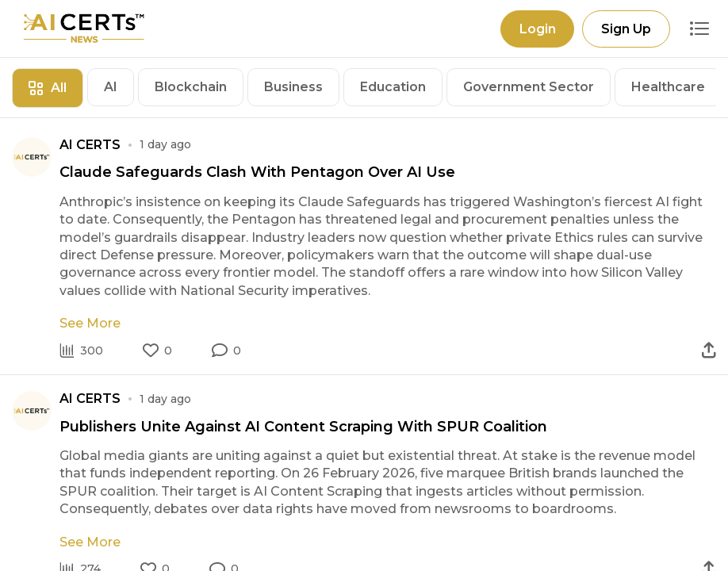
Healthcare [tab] (668, 87)
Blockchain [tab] (191, 87)
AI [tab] (111, 87)
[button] (226, 351)
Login (537, 29)
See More (90, 323)
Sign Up (626, 29)
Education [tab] (393, 87)
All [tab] (48, 88)
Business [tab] (293, 87)
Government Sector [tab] (529, 87)
